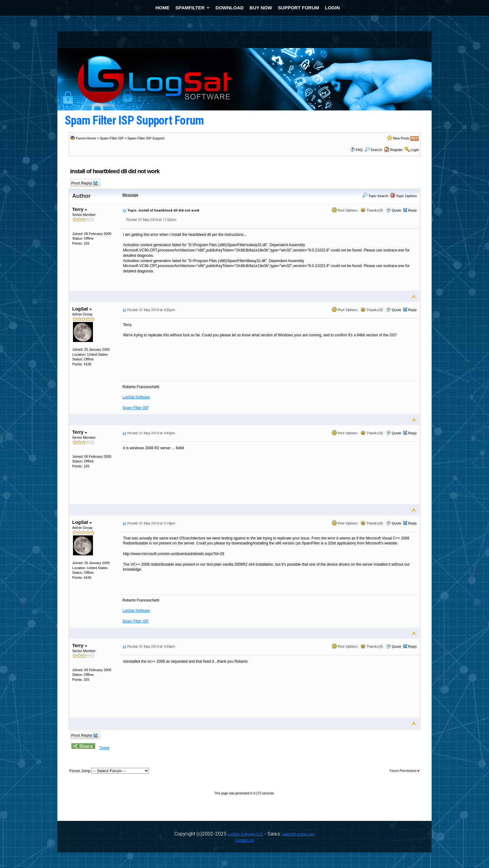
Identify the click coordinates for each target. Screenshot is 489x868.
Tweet (104, 748)
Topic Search (375, 196)
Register (397, 150)
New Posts (401, 138)
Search (373, 150)
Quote (396, 210)
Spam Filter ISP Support (146, 138)
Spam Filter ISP (112, 138)
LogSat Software (136, 397)
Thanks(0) (372, 210)
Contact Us (244, 840)
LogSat (82, 309)
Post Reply (84, 183)
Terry (80, 209)
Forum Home (86, 138)
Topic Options (404, 196)
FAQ (359, 150)
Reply (412, 210)
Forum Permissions (405, 771)
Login (415, 150)
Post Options (345, 210)
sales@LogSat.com (298, 834)
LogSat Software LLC (245, 834)
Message (131, 195)
